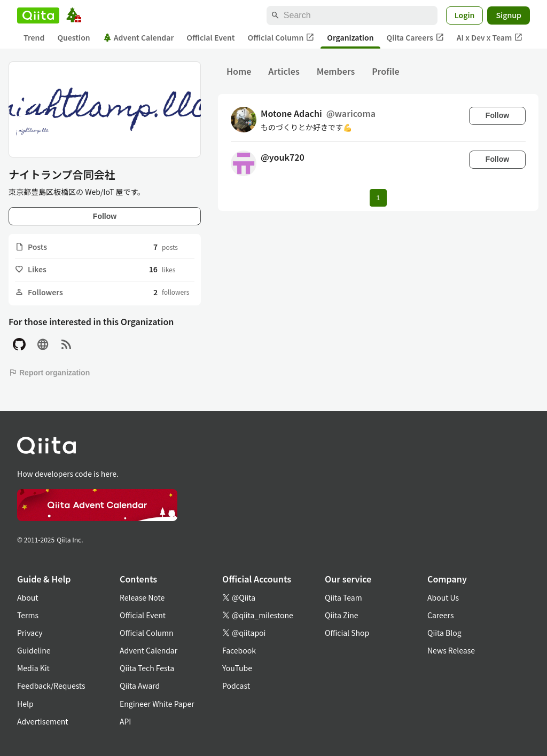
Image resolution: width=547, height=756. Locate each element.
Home (239, 71)
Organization (350, 37)
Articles (284, 71)
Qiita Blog (444, 633)
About (28, 597)
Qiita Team (343, 597)
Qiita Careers (415, 38)
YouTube (237, 668)
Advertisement (43, 721)
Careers (440, 615)
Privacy (30, 633)
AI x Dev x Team (490, 38)
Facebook (239, 650)
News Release (451, 650)
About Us (443, 597)
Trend (34, 37)
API (125, 721)
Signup (509, 15)
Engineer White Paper (157, 704)
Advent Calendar (139, 37)
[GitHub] (19, 345)
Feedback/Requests (51, 686)
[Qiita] (38, 15)
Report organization (49, 373)
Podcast (236, 686)
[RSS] (66, 345)
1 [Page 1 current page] (378, 198)
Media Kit (33, 668)
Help (25, 704)
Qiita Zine (342, 615)
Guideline (34, 650)
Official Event (210, 37)
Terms (28, 615)
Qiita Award (140, 686)
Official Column (281, 38)
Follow (105, 216)
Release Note (142, 597)
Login (465, 15)
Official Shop (347, 633)
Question (73, 37)
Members (336, 71)
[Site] (43, 345)
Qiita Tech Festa (147, 668)
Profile (385, 71)
